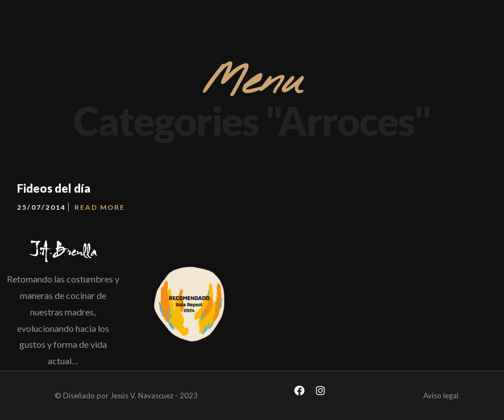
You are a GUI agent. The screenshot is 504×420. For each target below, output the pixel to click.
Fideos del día (54, 188)
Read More (100, 207)
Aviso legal (441, 396)
